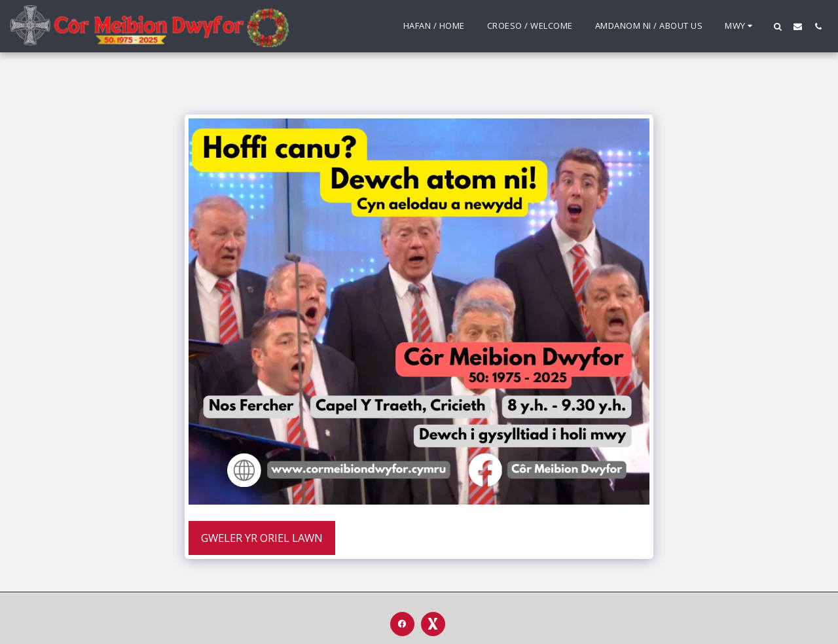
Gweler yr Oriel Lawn (262, 538)
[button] (777, 26)
